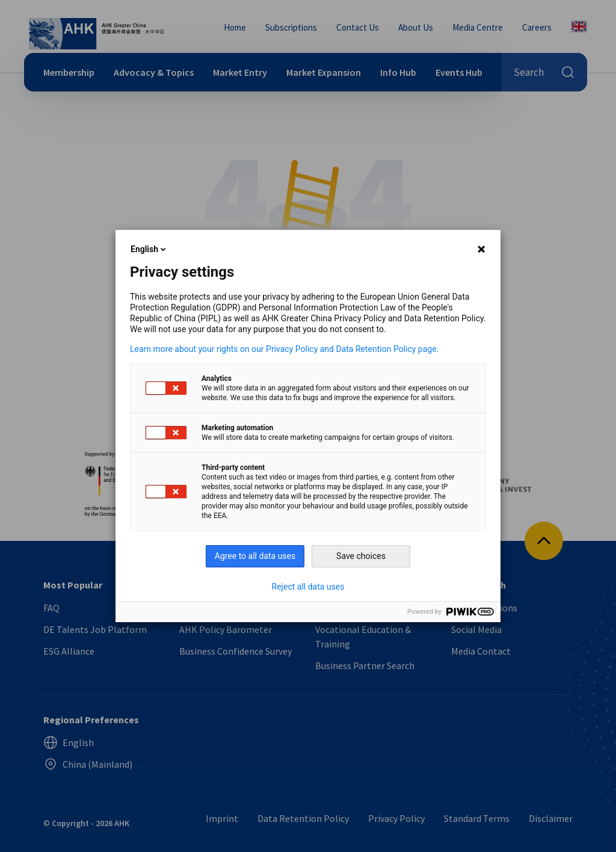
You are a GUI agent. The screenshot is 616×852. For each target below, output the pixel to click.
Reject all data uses (308, 587)
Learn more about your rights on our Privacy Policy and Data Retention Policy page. (284, 349)
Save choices (361, 556)
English (149, 249)
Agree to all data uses (255, 556)
